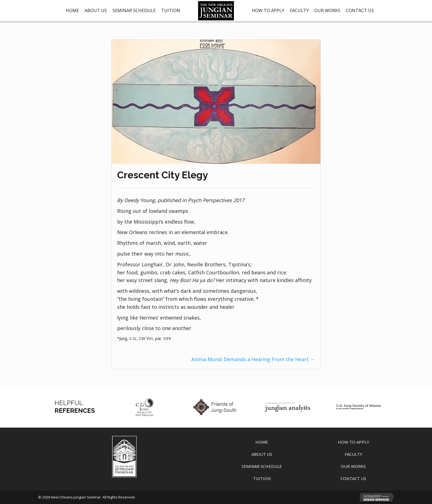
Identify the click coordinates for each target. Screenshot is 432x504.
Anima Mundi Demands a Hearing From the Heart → (253, 359)
